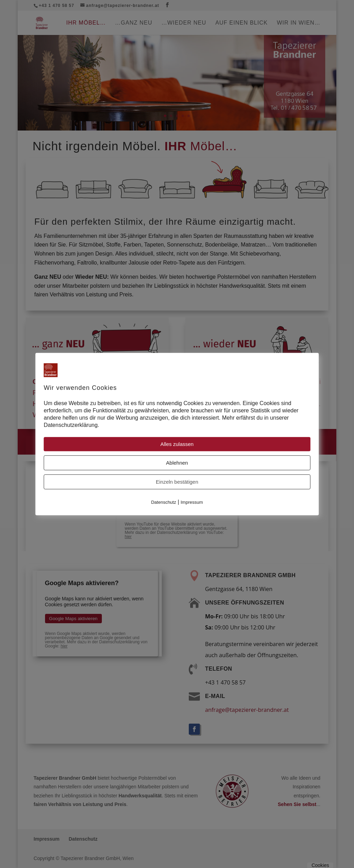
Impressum (192, 503)
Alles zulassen (177, 444)
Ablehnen (177, 463)
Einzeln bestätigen (177, 482)
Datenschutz (163, 503)
